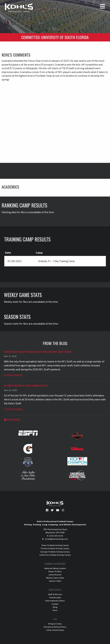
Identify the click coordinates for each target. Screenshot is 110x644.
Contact (55, 604)
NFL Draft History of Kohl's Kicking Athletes (26, 386)
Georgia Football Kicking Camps (55, 552)
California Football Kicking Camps (55, 555)
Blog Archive (12, 420)
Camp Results (55, 575)
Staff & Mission (55, 594)
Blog (55, 607)
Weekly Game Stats (55, 578)
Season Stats (55, 581)
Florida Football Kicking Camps (55, 548)
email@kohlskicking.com (56, 539)
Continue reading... (14, 375)
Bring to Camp (55, 624)
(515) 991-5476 (56, 536)
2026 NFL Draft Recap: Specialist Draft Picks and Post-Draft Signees (38, 352)
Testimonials (55, 597)
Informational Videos (55, 601)
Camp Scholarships (55, 630)
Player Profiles (55, 571)
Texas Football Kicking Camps (55, 545)
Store (55, 610)
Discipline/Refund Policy (55, 627)
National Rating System (55, 568)
